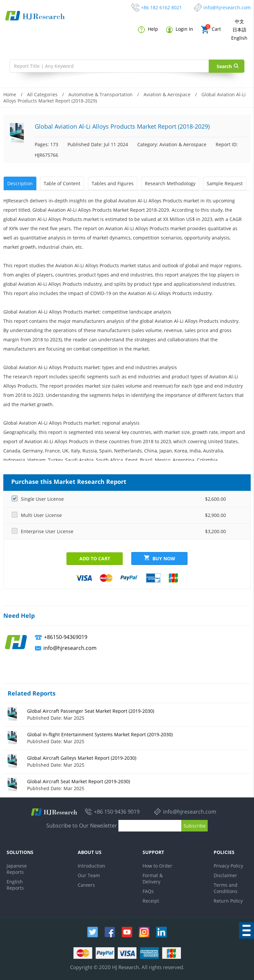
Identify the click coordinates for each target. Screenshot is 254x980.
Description (20, 183)
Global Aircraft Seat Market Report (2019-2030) (79, 781)
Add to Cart (95, 558)
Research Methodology (169, 183)
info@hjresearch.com (227, 7)
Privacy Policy (228, 865)
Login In (180, 29)
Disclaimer (225, 875)
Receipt (151, 900)
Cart (211, 30)
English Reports (15, 884)
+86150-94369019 (66, 636)
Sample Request (224, 183)
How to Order (157, 865)
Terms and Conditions (226, 887)
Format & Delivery (153, 878)
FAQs (148, 891)
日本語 (239, 30)
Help (148, 29)
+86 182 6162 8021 (161, 7)
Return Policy (228, 900)
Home (10, 94)
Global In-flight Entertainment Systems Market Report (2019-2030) (100, 734)
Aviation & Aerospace (167, 94)
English (239, 38)
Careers (86, 884)
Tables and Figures (112, 183)
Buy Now (160, 558)
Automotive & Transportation (101, 94)
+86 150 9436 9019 (117, 811)
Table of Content (62, 183)
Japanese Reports (17, 868)
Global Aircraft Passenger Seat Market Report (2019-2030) (91, 710)
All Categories (42, 94)
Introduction (91, 865)
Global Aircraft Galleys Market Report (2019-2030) (82, 757)
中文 (239, 21)
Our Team (89, 875)
